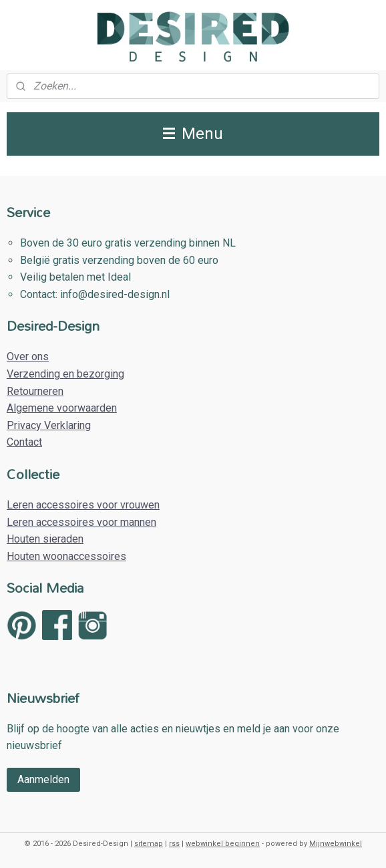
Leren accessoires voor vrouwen (83, 505)
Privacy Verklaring (49, 425)
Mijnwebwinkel (336, 844)
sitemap (149, 844)
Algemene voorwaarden (62, 408)
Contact (24, 442)
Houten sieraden (45, 539)
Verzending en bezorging (65, 374)
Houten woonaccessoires (66, 556)
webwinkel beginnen (223, 844)
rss (174, 844)
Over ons (28, 356)
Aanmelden (43, 779)
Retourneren (35, 391)
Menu (193, 134)
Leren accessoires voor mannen (81, 522)
